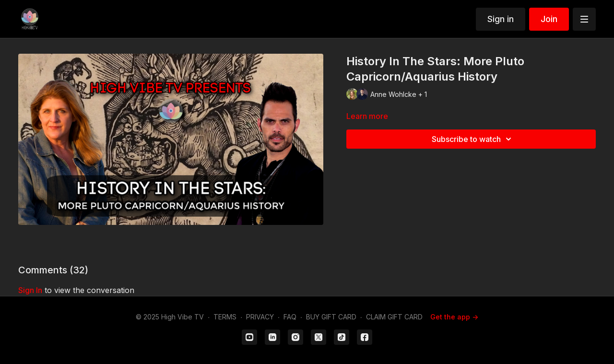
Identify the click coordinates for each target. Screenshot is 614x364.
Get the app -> (454, 317)
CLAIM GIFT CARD (394, 317)
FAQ (290, 317)
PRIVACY (260, 317)
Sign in (501, 19)
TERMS (225, 317)
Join (549, 19)
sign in (30, 290)
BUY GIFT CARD (331, 317)
